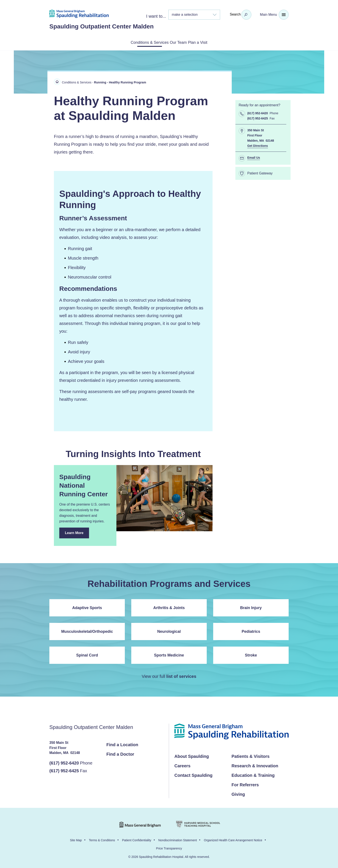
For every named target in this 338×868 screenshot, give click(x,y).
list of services (181, 675)
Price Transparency (169, 848)
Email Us (254, 157)
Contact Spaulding (193, 774)
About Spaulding (192, 755)
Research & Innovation (255, 765)
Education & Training (253, 774)
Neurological (169, 631)
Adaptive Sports (87, 607)
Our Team (179, 42)
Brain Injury (251, 607)
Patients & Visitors (250, 755)
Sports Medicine (169, 654)
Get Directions (258, 145)
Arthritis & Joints (169, 607)
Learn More (77, 534)
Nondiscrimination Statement (178, 839)
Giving (238, 793)
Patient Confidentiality (137, 839)
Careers (182, 765)
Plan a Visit (209, 42)
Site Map (76, 839)
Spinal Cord (87, 654)
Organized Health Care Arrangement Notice (233, 839)
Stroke (251, 654)
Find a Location (122, 744)
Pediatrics (251, 631)
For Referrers (245, 784)
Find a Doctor (120, 753)
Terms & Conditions (102, 839)
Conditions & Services (139, 42)
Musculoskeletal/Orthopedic (87, 631)
